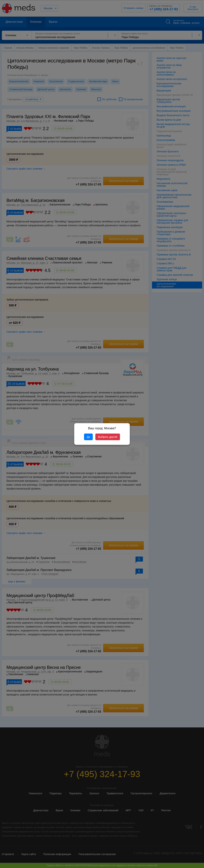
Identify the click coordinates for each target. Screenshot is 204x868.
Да (88, 437)
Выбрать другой (108, 437)
